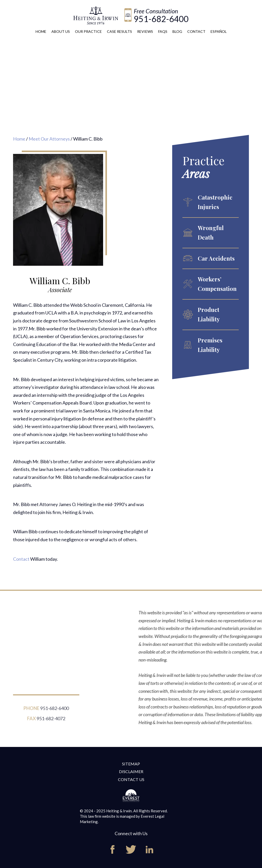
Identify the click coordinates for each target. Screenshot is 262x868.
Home (41, 31)
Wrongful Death (211, 233)
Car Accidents (216, 258)
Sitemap (131, 764)
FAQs (163, 31)
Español (219, 31)
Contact (196, 31)
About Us (61, 31)
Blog (177, 31)
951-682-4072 (51, 721)
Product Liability (209, 314)
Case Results (119, 31)
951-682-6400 (161, 19)
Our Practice (88, 31)
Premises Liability (210, 345)
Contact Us (131, 779)
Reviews (145, 31)
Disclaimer (131, 771)
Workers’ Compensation (217, 284)
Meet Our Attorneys (49, 139)
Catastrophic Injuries (215, 202)
